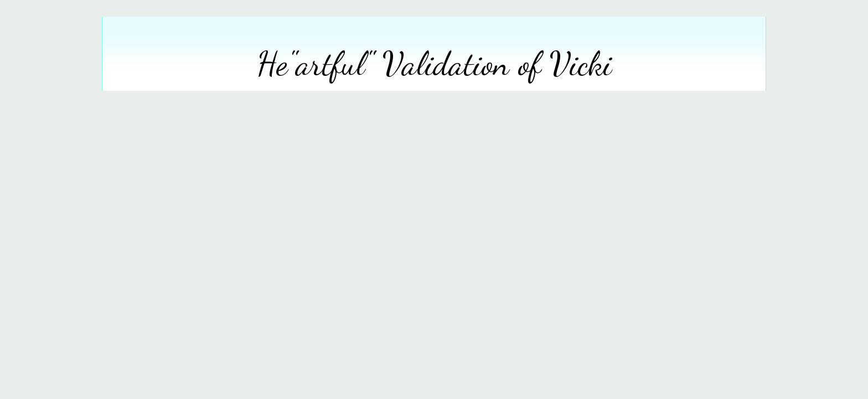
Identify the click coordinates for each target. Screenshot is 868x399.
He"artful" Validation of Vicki (434, 64)
